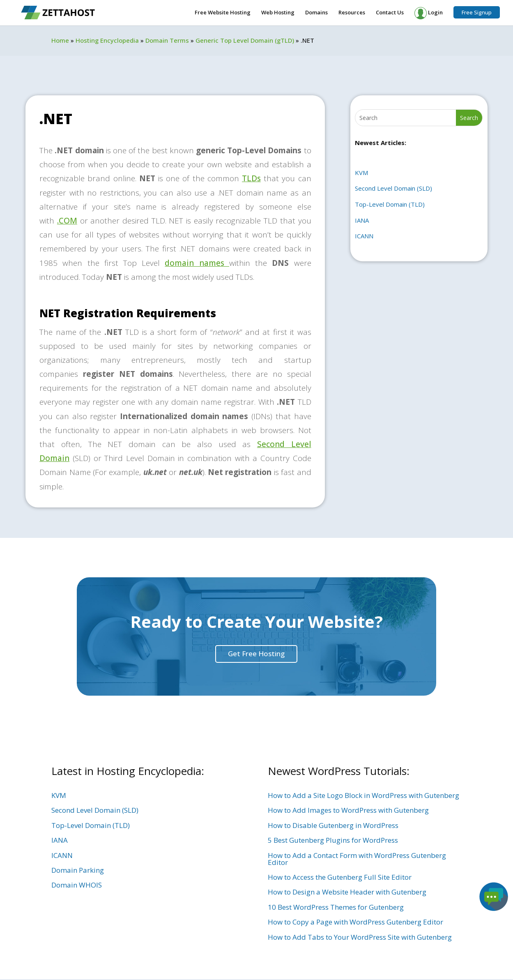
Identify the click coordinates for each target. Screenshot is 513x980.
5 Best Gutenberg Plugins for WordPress (333, 840)
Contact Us (390, 13)
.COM (67, 221)
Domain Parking (78, 870)
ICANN (364, 236)
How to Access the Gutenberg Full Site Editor (340, 877)
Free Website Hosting (223, 13)
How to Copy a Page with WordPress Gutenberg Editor (355, 922)
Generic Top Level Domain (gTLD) (245, 40)
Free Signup (477, 12)
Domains (316, 13)
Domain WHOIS (77, 885)
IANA (362, 220)
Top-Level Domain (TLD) (390, 204)
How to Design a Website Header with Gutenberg (347, 892)
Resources (352, 13)
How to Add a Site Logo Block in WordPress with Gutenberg (363, 795)
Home (60, 40)
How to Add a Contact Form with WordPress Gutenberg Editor (357, 859)
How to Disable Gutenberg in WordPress (333, 825)
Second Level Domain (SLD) (393, 188)
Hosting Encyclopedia (107, 40)
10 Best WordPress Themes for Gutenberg (336, 907)
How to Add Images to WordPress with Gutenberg (348, 810)
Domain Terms (167, 40)
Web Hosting (278, 13)
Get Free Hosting (256, 654)
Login (429, 13)
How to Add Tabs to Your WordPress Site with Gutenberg (360, 937)
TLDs (251, 178)
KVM (361, 173)
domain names (197, 263)
